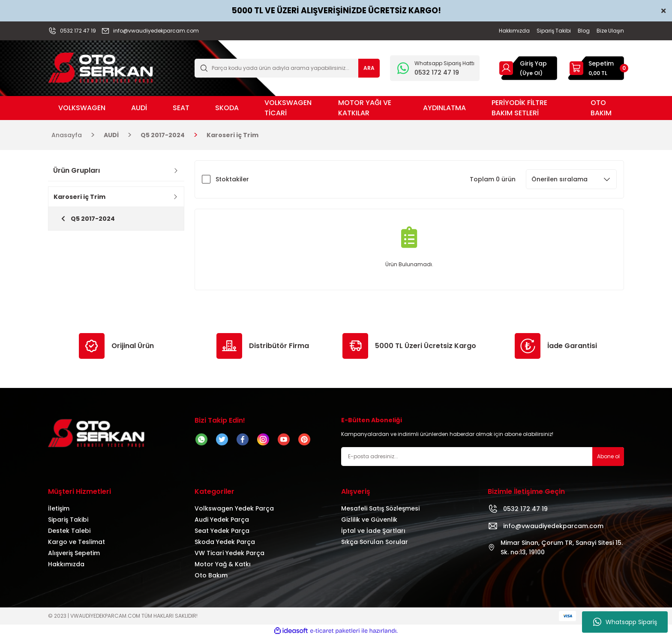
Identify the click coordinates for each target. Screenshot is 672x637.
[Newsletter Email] (483, 457)
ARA (369, 68)
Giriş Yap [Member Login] (533, 63)
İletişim (59, 508)
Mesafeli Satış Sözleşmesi (380, 508)
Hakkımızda (66, 564)
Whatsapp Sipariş (625, 622)
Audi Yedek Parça (222, 520)
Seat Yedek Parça (222, 531)
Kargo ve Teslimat (76, 542)
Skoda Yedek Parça (225, 542)
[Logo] (100, 68)
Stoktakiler (232, 179)
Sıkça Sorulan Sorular (375, 542)
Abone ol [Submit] (608, 456)
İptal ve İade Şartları (373, 531)
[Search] (287, 68)
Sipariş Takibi (68, 520)
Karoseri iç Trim (232, 135)
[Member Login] (506, 68)
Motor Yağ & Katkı (223, 564)
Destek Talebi (69, 531)
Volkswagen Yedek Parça (234, 508)
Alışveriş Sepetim (74, 553)
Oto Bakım (211, 575)
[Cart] (596, 68)
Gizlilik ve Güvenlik (369, 520)
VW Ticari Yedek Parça (229, 553)
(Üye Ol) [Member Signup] (531, 73)
